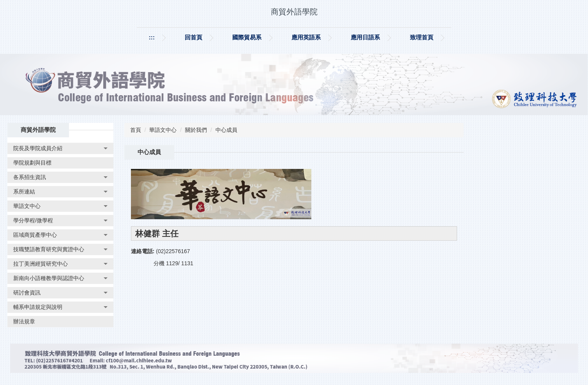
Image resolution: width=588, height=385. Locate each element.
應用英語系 (306, 37)
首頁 (136, 130)
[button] (60, 148)
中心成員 (226, 130)
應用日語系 (365, 37)
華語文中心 (163, 130)
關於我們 (196, 130)
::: (152, 37)
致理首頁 (422, 37)
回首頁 (193, 37)
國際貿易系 (247, 37)
